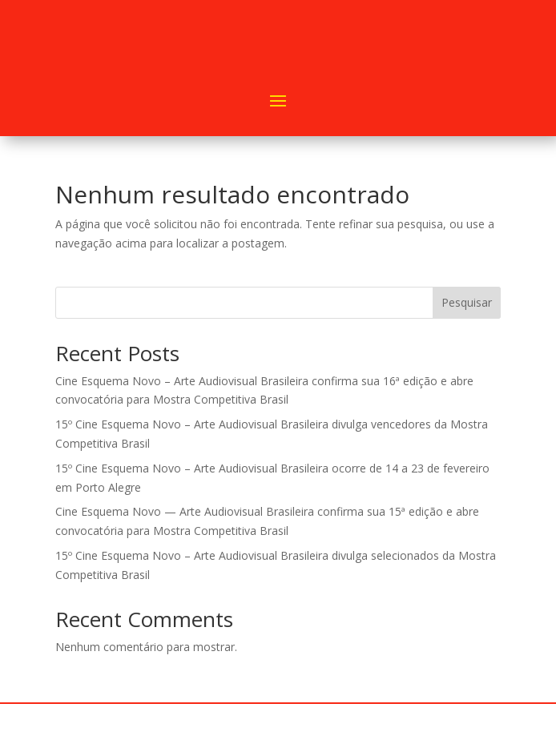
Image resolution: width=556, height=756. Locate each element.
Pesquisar (467, 302)
